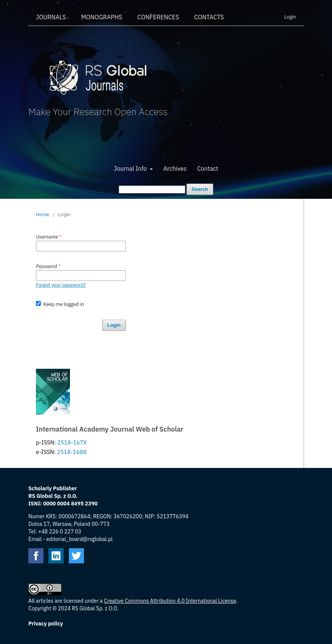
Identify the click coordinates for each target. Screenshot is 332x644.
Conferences (158, 17)
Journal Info (131, 168)
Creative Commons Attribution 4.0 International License (170, 601)
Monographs (102, 17)
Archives (175, 168)
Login (290, 17)
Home (43, 214)
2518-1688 (72, 452)
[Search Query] (152, 189)
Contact (208, 168)
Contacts (209, 17)
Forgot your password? (61, 285)
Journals (51, 17)
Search (200, 189)
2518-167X (72, 442)
